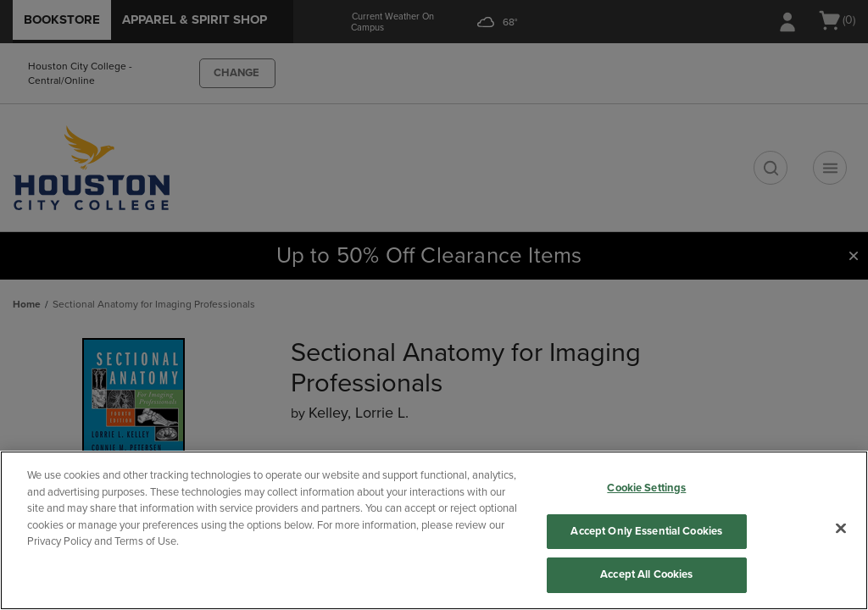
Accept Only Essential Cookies (646, 531)
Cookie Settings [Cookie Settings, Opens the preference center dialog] (646, 488)
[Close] (841, 529)
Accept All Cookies (646, 574)
